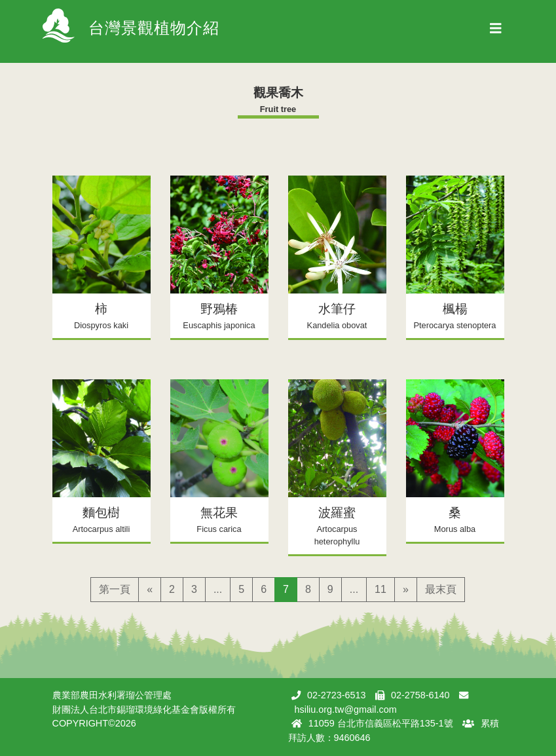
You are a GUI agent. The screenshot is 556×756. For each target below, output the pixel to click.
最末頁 (441, 589)
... (218, 589)
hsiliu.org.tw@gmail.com (346, 709)
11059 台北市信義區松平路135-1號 (381, 723)
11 (380, 589)
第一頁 (115, 589)
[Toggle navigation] (496, 31)
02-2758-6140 (420, 695)
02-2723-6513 (337, 695)
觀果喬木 (278, 93)
